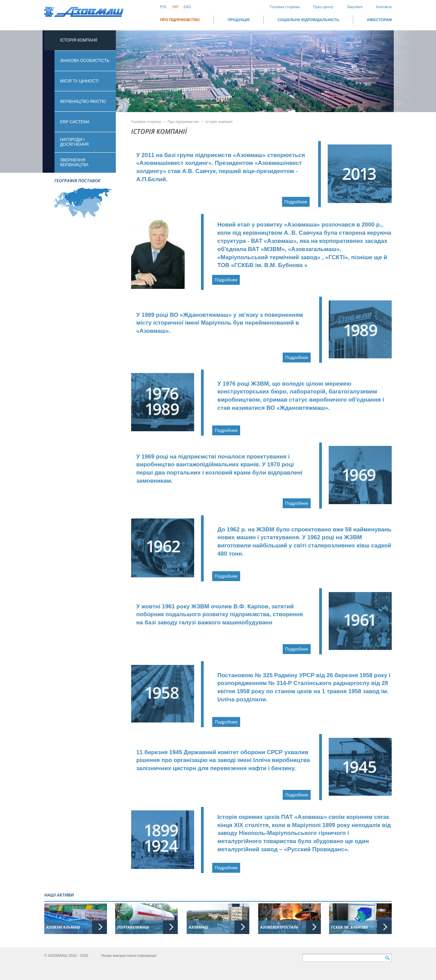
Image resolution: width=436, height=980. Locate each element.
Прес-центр (323, 7)
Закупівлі (355, 7)
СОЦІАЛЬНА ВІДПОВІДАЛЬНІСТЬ (308, 20)
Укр (175, 7)
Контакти (384, 7)
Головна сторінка (285, 7)
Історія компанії (219, 122)
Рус (163, 7)
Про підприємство (180, 20)
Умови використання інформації (129, 955)
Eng (187, 7)
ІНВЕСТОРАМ (379, 20)
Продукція (238, 20)
